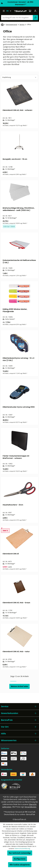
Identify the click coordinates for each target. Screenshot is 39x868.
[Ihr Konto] (35, 11)
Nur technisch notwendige (20, 853)
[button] (19, 706)
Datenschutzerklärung (22, 849)
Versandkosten (30, 807)
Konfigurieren (20, 859)
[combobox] (17, 18)
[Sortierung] (19, 77)
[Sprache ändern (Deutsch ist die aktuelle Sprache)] (10, 11)
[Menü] (4, 11)
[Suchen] (35, 18)
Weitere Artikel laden (20, 686)
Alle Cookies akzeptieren (20, 865)
